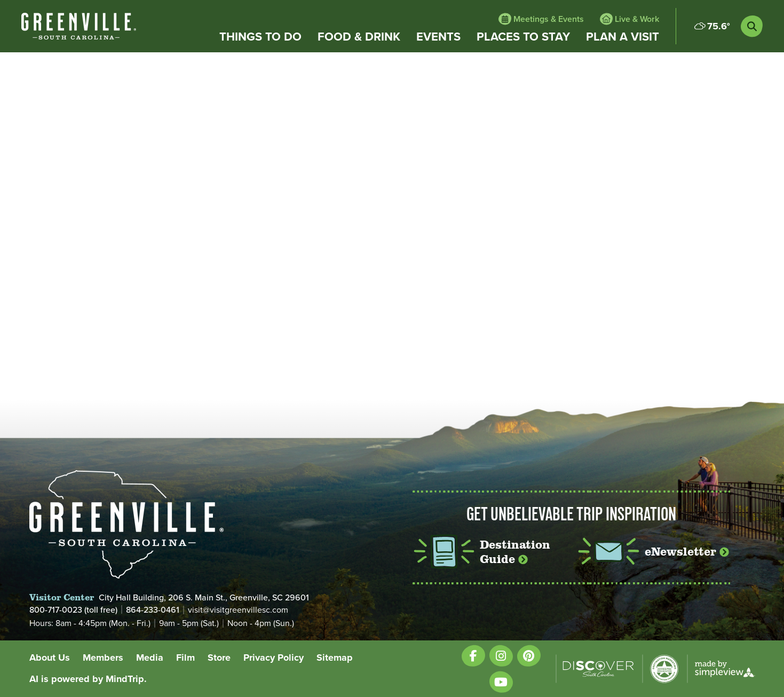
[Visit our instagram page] (501, 656)
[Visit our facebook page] (473, 656)
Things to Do (260, 37)
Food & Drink (359, 37)
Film (185, 658)
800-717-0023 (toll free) (73, 609)
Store (219, 658)
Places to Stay (523, 37)
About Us (50, 658)
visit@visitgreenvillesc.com (238, 610)
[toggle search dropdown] (752, 26)
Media (150, 658)
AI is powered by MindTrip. (88, 679)
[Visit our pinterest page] (529, 656)
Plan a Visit (623, 37)
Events (438, 37)
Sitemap (335, 658)
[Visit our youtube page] (501, 682)
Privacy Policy (274, 658)
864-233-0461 (153, 609)
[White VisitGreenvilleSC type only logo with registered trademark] (79, 26)
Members (103, 658)
